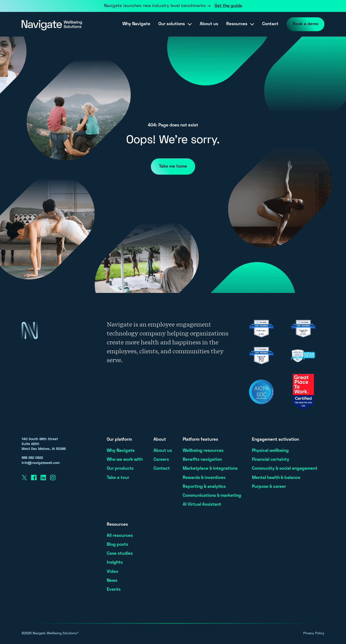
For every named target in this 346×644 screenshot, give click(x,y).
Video (112, 572)
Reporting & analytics (204, 487)
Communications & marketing (212, 496)
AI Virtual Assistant (202, 505)
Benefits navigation (202, 460)
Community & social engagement (285, 469)
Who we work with (125, 460)
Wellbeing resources (203, 451)
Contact (269, 24)
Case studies (120, 554)
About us (208, 24)
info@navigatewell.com (41, 463)
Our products (120, 469)
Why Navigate (135, 24)
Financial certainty (271, 460)
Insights (115, 563)
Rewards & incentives (204, 478)
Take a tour (118, 478)
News (112, 581)
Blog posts (117, 545)
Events (114, 590)
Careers (161, 460)
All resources (120, 536)
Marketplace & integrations (210, 469)
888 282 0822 (32, 458)
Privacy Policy (314, 634)
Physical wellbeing (270, 451)
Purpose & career (269, 487)
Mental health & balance (276, 478)
